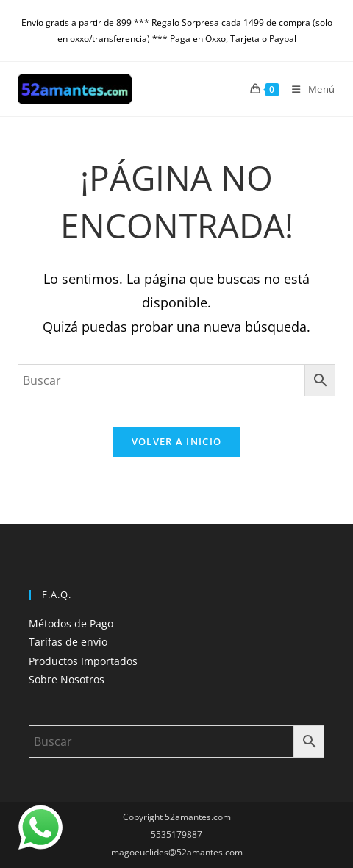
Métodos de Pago (71, 623)
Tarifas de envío (68, 642)
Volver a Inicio (177, 441)
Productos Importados (83, 661)
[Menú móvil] (308, 89)
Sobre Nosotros (67, 679)
